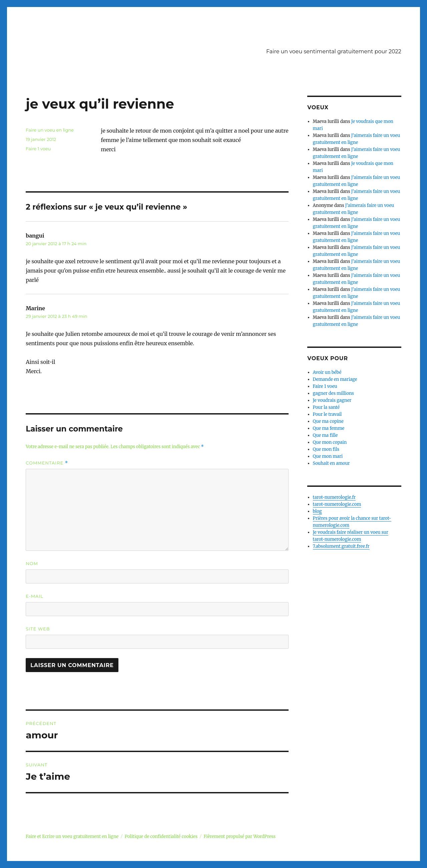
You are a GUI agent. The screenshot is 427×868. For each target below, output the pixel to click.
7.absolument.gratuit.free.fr (341, 546)
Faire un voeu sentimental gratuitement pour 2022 (334, 51)
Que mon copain (330, 442)
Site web (38, 629)
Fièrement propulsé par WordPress (239, 837)
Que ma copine (328, 421)
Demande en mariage (335, 379)
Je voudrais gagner (332, 400)
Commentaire (47, 463)
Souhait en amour (331, 463)
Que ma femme (329, 428)
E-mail (35, 596)
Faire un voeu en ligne (50, 130)
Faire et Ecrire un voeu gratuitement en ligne (72, 837)
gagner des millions (333, 393)
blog (317, 511)
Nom (32, 563)
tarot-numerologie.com (337, 504)
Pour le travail (327, 414)
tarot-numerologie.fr (334, 497)
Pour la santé (326, 407)
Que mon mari (328, 456)
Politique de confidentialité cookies (161, 837)
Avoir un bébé (327, 372)
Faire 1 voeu (38, 149)
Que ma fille (325, 435)
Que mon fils (326, 449)
